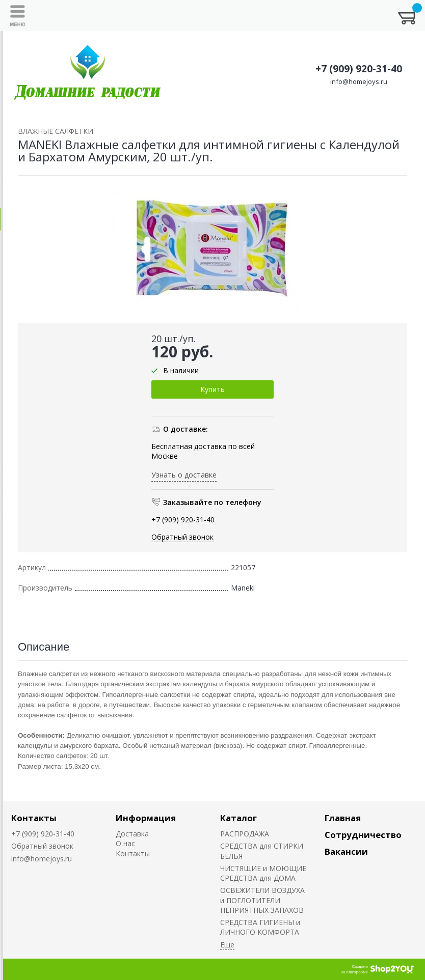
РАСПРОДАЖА (245, 834)
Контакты (34, 818)
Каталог (238, 818)
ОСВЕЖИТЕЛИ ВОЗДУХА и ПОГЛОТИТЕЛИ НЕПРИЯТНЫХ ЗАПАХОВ (262, 900)
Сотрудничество (363, 835)
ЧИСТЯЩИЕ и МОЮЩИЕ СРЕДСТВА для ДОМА (263, 873)
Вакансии (346, 851)
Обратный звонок (182, 537)
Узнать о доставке (184, 475)
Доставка (132, 834)
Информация (146, 818)
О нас (125, 843)
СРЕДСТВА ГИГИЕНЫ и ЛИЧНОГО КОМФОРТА (260, 927)
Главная (343, 818)
